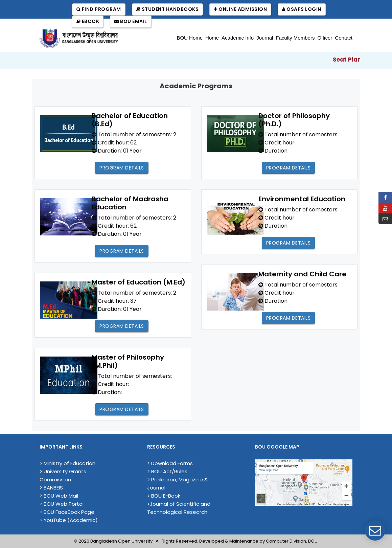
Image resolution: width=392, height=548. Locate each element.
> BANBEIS (51, 488)
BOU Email (131, 21)
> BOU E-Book (164, 496)
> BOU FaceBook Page (67, 512)
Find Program (99, 9)
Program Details (122, 168)
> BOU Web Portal (62, 504)
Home (212, 38)
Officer (325, 38)
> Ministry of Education (67, 463)
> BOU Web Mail (59, 496)
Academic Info (238, 38)
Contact (344, 38)
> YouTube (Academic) (69, 520)
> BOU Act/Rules (167, 471)
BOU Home (190, 38)
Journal (265, 38)
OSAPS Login (302, 9)
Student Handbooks (168, 9)
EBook (88, 21)
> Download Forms (170, 463)
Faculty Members (295, 38)
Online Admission (240, 9)
